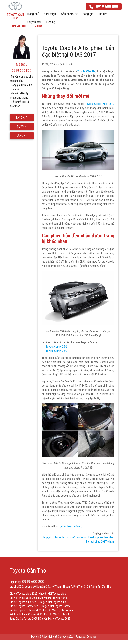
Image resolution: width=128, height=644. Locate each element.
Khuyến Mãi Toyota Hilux (58, 614)
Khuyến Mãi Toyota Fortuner (59, 610)
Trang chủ (33, 14)
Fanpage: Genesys (86, 637)
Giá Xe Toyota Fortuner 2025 (25, 610)
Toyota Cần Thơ (87, 71)
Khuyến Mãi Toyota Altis (52, 602)
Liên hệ (51, 22)
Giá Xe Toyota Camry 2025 (24, 606)
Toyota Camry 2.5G (56, 351)
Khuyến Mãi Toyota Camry (55, 606)
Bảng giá (88, 14)
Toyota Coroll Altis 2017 (100, 104)
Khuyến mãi (34, 22)
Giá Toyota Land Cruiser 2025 (26, 614)
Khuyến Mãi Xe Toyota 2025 (55, 619)
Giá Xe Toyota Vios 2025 (23, 594)
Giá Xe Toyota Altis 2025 (23, 602)
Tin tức (103, 14)
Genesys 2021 (66, 637)
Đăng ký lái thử (22, 137)
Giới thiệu (50, 14)
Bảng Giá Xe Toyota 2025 (24, 619)
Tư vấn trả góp (22, 128)
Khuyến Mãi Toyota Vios (52, 594)
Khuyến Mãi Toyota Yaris (53, 598)
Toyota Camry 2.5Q (56, 347)
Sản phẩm (70, 14)
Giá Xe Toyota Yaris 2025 (24, 598)
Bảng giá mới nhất (22, 119)
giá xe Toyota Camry (71, 526)
